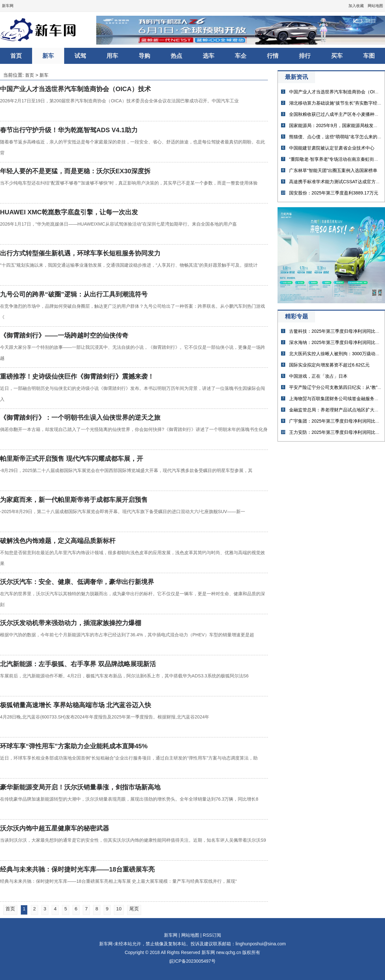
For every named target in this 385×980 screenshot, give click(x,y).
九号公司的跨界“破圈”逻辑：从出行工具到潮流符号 (74, 294)
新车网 (8, 6)
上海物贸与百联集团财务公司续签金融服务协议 (336, 399)
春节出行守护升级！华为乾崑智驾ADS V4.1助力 (69, 130)
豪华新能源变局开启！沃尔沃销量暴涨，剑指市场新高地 (80, 787)
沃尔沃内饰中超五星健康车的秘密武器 (55, 828)
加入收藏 (356, 6)
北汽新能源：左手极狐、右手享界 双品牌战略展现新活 (78, 664)
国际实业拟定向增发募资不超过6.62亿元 (329, 365)
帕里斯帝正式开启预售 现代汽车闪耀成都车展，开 (72, 459)
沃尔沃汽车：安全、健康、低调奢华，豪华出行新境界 (77, 582)
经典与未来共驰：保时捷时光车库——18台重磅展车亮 (77, 869)
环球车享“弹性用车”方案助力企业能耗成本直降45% (74, 746)
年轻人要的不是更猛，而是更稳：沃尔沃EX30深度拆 (75, 171)
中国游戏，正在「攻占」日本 (318, 376)
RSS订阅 (212, 935)
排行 (305, 56)
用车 (112, 56)
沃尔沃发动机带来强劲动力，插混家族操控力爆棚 (71, 623)
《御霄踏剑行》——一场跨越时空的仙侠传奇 (64, 335)
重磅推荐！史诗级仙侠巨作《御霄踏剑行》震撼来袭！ (77, 376)
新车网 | (172, 935)
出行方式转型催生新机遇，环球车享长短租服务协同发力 (80, 253)
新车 (48, 56)
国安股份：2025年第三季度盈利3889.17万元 (334, 193)
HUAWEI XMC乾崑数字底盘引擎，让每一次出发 (69, 212)
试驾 (80, 56)
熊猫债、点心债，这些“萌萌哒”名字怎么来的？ (335, 137)
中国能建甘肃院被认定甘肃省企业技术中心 (332, 148)
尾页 (134, 909)
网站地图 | (192, 935)
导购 (144, 56)
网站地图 (375, 6)
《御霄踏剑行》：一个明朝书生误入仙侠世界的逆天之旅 (80, 417)
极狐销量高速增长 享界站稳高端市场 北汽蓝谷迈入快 (76, 705)
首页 (16, 56)
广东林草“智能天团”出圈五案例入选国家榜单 (333, 170)
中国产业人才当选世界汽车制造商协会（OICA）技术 (75, 89)
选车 (209, 56)
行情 (273, 56)
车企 (241, 56)
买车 (337, 56)
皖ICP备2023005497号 (192, 961)
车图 (369, 56)
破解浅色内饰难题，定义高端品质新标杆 (58, 541)
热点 (176, 56)
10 (119, 909)
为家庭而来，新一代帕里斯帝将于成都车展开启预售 (74, 500)
